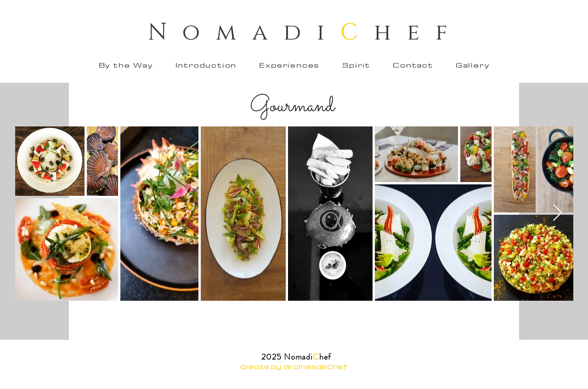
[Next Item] (557, 213)
